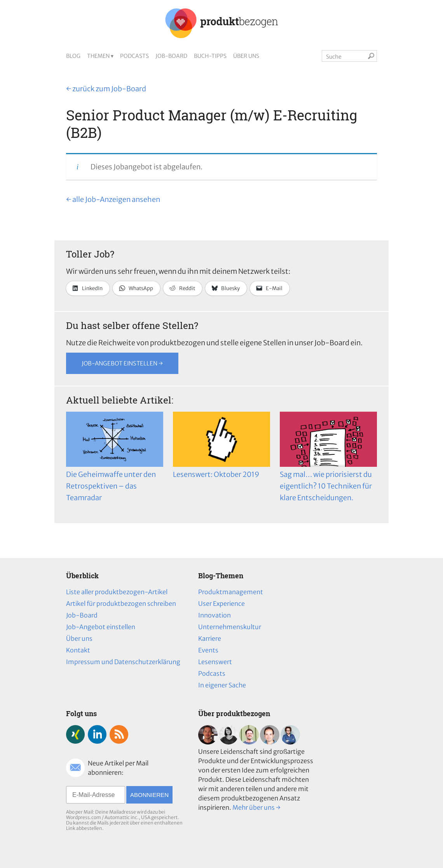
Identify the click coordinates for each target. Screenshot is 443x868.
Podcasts (134, 56)
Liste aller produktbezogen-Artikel (117, 592)
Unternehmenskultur (230, 627)
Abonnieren (149, 795)
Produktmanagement (231, 592)
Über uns (246, 56)
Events (208, 650)
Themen (98, 56)
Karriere (210, 638)
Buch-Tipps (210, 56)
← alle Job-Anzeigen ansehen (113, 199)
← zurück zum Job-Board (106, 89)
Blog (73, 56)
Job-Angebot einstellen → (122, 363)
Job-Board (171, 56)
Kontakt (78, 650)
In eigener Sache (222, 685)
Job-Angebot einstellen (101, 627)
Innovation (215, 615)
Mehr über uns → (256, 807)
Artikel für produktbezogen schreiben (121, 604)
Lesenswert (215, 662)
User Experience (221, 604)
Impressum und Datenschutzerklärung (123, 662)
